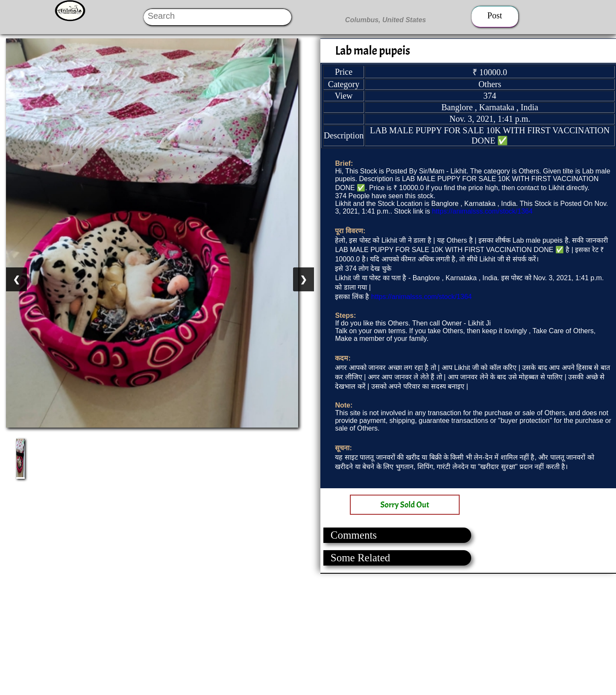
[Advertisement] (256, 633)
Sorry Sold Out (405, 505)
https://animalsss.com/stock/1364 (482, 211)
